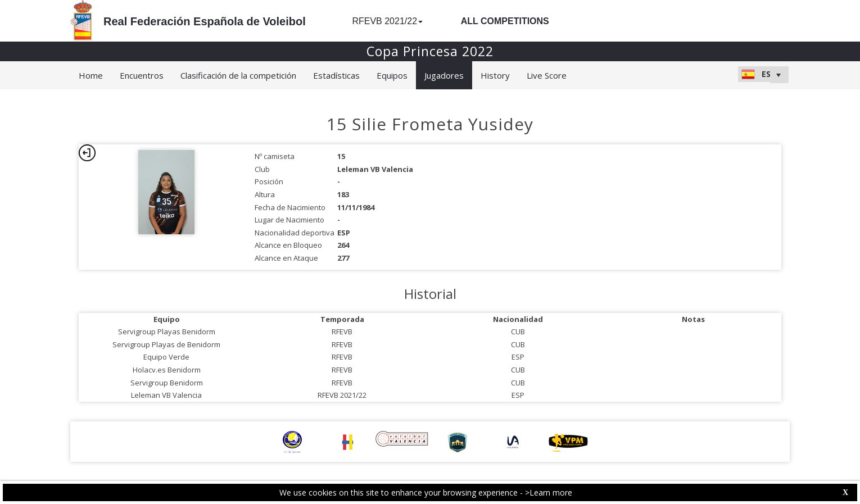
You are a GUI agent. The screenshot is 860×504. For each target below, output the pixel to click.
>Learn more (549, 492)
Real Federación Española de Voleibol (205, 21)
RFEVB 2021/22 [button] (387, 21)
